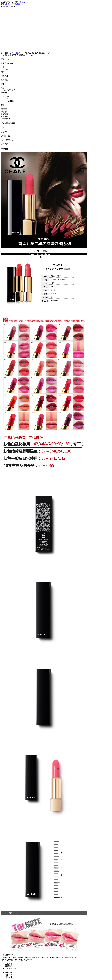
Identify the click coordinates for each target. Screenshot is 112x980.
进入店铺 (4, 144)
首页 (12, 53)
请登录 (22, 2)
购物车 (17, 4)
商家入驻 (4, 4)
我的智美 (11, 4)
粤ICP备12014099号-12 (70, 957)
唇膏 (17, 53)
